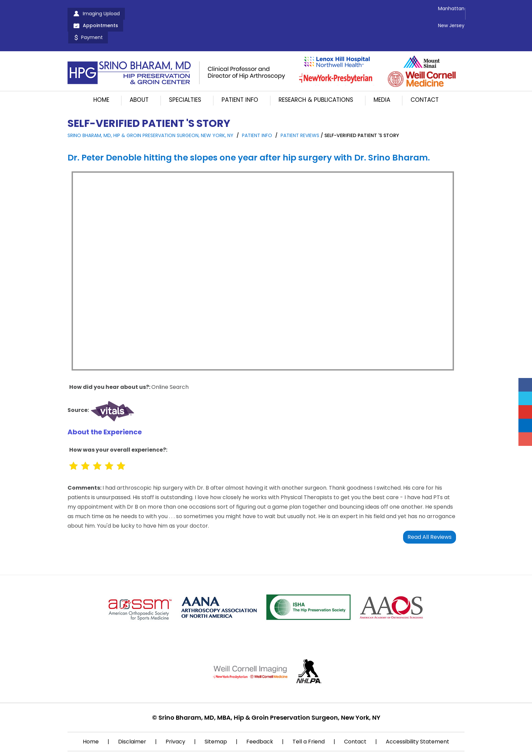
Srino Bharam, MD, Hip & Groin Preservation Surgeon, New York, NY (150, 112)
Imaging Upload (101, 14)
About (139, 76)
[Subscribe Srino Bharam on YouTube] (525, 412)
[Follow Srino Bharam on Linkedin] (525, 426)
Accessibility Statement (417, 718)
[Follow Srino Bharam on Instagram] (525, 439)
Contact (425, 76)
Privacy (175, 718)
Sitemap (216, 718)
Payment (207, 14)
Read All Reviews (430, 513)
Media (382, 76)
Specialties (185, 76)
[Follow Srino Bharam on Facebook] (525, 385)
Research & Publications (316, 76)
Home (101, 76)
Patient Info (240, 76)
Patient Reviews (300, 112)
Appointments (159, 14)
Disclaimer (132, 718)
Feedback (260, 718)
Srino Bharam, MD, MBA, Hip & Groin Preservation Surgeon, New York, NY (269, 694)
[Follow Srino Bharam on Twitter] (525, 398)
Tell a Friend (309, 718)
